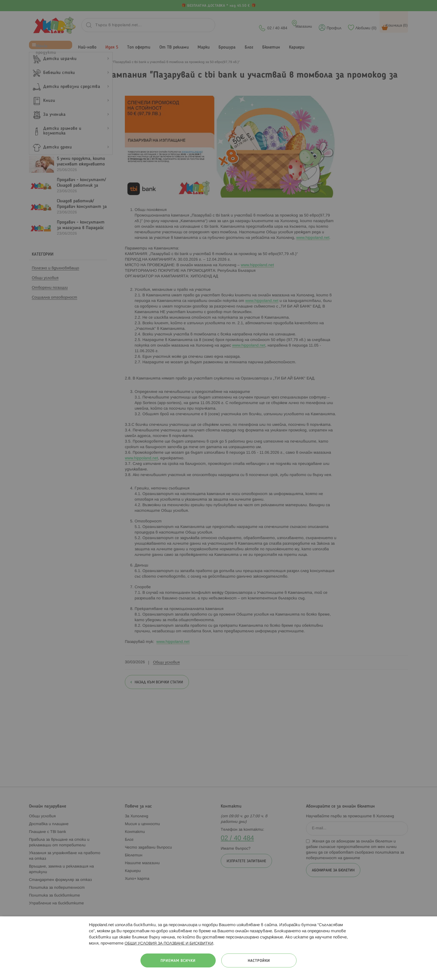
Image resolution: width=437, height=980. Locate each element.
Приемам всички (178, 961)
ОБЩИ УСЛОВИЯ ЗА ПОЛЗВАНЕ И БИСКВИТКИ (169, 944)
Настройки (259, 961)
